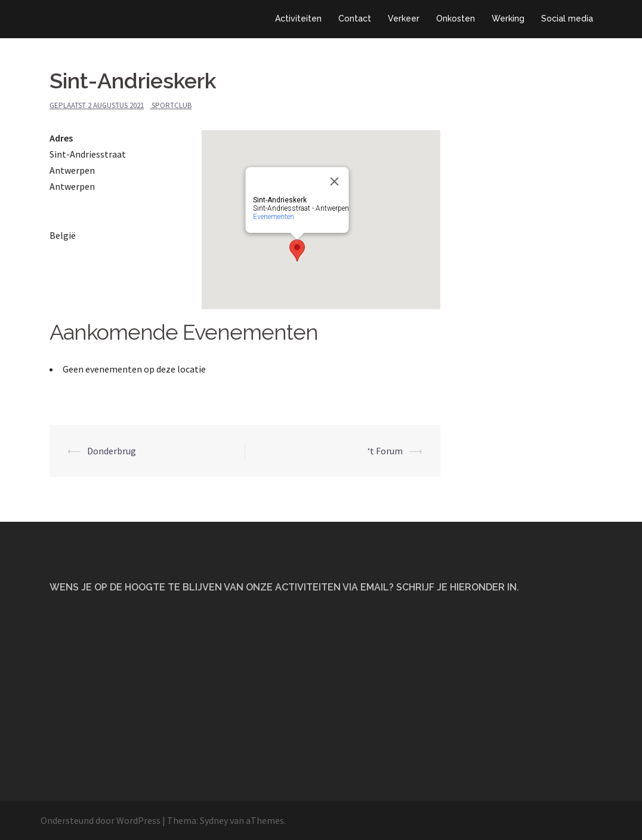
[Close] (335, 181)
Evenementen (274, 217)
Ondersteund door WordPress (101, 820)
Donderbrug (112, 451)
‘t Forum (385, 451)
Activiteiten (298, 19)
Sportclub (172, 105)
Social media (567, 19)
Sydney (214, 820)
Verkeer (404, 19)
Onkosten (456, 19)
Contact (355, 19)
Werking (508, 19)
